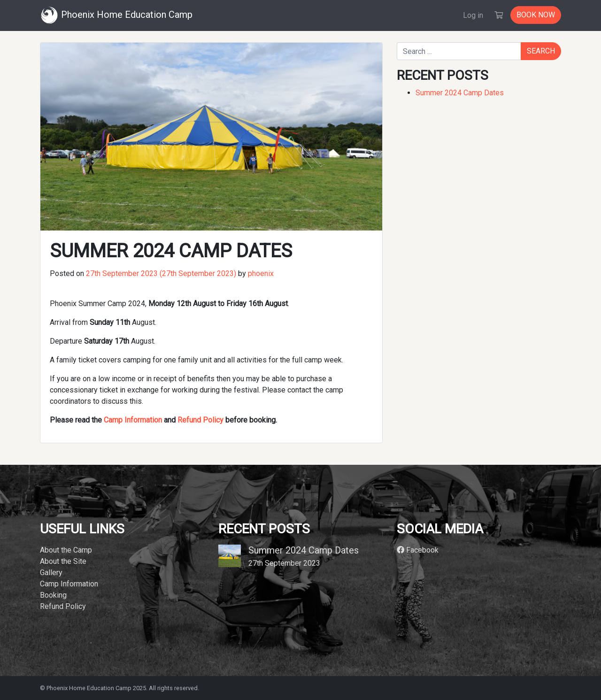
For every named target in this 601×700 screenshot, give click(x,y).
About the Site (63, 561)
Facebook (418, 550)
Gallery (51, 573)
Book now (536, 15)
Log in (473, 15)
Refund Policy (200, 420)
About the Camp (66, 550)
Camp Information (133, 420)
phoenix (260, 273)
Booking (53, 595)
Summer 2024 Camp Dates (460, 93)
